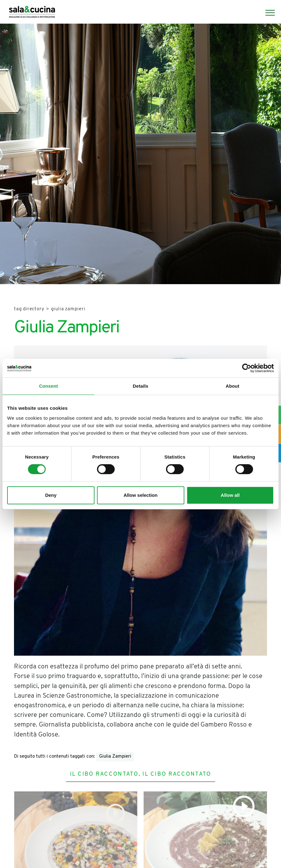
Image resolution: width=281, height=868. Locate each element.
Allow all (230, 495)
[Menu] (267, 13)
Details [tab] (140, 386)
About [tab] (233, 386)
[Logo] (32, 13)
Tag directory (29, 309)
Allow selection (140, 495)
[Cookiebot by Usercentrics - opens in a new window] (247, 368)
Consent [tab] (49, 386)
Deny (51, 495)
